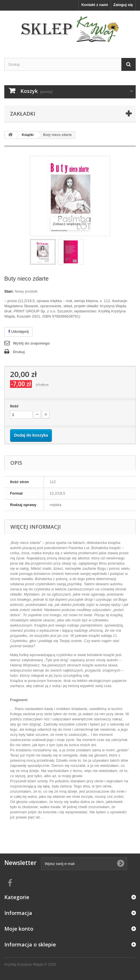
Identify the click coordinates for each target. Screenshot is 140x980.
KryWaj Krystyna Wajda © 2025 (30, 964)
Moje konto (19, 929)
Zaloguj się (123, 5)
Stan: (9, 291)
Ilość (14, 406)
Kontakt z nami (95, 5)
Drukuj (19, 352)
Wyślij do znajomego (31, 343)
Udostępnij (18, 331)
